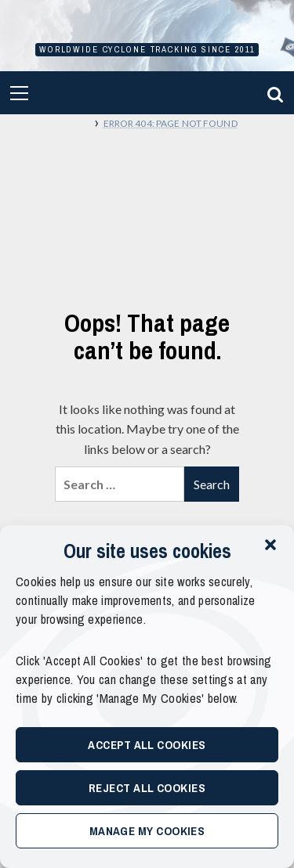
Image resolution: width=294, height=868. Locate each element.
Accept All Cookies (147, 745)
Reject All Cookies (147, 788)
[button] (270, 545)
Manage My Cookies (147, 831)
